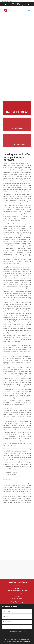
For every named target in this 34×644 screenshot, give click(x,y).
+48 (17, 585)
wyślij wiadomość (17, 631)
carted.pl (27, 641)
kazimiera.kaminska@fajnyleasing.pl (17, 591)
